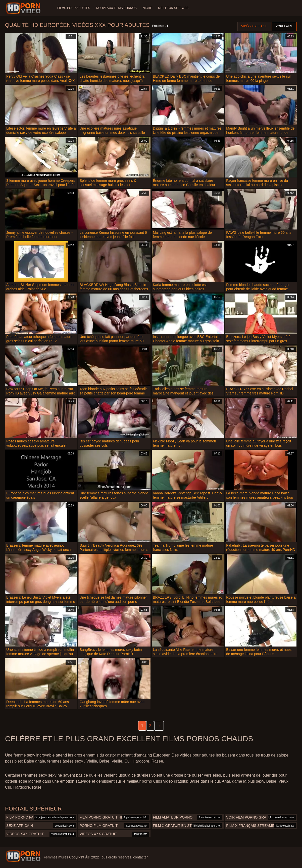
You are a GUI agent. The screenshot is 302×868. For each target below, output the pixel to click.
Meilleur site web (173, 8)
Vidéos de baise (254, 26)
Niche (147, 8)
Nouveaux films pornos (116, 8)
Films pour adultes (74, 8)
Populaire (284, 26)
